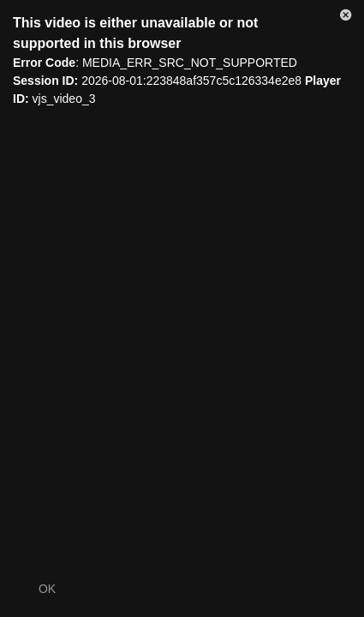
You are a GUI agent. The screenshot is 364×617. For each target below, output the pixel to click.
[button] (346, 18)
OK (47, 589)
